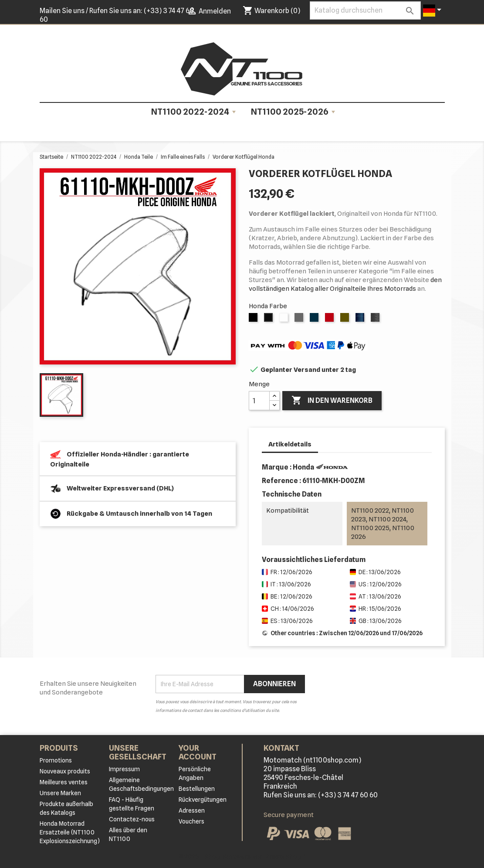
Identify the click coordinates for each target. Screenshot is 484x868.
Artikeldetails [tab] (290, 444)
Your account (198, 752)
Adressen (192, 810)
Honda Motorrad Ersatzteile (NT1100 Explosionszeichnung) (70, 832)
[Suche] (365, 10)
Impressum (124, 769)
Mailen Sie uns (62, 11)
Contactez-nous (132, 819)
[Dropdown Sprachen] (434, 10)
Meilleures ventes (64, 782)
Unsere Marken (60, 793)
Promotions (56, 760)
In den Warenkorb (332, 401)
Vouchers (191, 821)
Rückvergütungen (203, 800)
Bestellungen (197, 789)
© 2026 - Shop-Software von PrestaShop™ (242, 857)
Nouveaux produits (65, 771)
